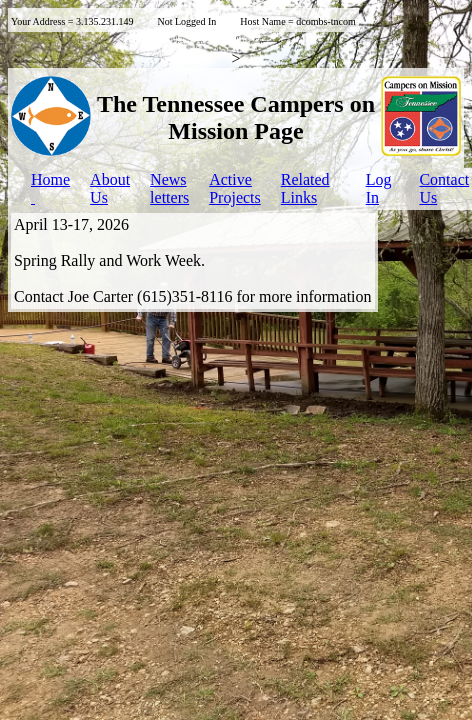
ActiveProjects (235, 188)
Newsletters (169, 188)
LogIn (379, 188)
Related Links (305, 188)
